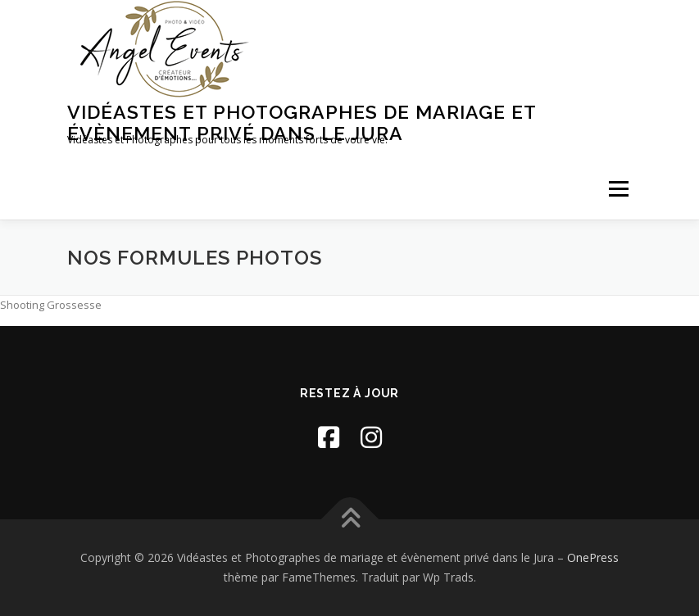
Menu (618, 188)
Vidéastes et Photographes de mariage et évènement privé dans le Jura (302, 122)
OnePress (593, 557)
